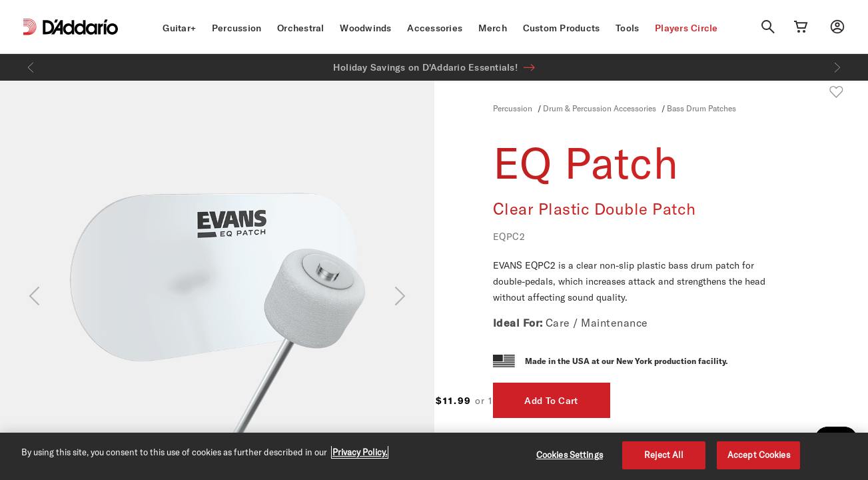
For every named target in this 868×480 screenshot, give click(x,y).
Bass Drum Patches (701, 108)
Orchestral (301, 28)
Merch (493, 28)
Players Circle (686, 28)
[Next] (837, 67)
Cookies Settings (570, 455)
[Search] (768, 27)
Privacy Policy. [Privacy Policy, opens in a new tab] (360, 452)
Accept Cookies (759, 455)
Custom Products (562, 28)
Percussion (237, 28)
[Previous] (31, 67)
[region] (434, 456)
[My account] (837, 27)
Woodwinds (365, 28)
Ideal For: (518, 323)
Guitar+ (179, 28)
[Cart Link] (801, 27)
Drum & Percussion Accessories (600, 108)
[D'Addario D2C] (80, 27)
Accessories (435, 28)
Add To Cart (751, 401)
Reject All (664, 455)
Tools (627, 28)
